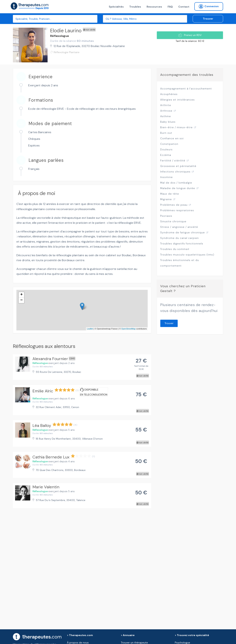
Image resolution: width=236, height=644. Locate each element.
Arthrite (166, 105)
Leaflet (90, 329)
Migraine (166, 199)
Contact (184, 7)
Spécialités (116, 7)
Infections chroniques (175, 172)
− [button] (21, 300)
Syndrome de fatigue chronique (183, 232)
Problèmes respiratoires (177, 210)
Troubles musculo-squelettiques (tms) (187, 255)
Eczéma (166, 155)
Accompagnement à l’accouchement (186, 89)
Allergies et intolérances (177, 100)
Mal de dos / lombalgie (176, 183)
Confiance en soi (172, 138)
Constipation (169, 144)
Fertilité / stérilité (173, 160)
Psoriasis (166, 216)
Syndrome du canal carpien (179, 238)
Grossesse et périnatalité (178, 166)
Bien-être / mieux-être (176, 127)
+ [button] (21, 295)
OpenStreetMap (129, 329)
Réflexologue (60, 36)
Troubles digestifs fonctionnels (182, 244)
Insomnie (166, 177)
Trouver (208, 19)
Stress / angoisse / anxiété (179, 227)
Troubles (135, 7)
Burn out (166, 133)
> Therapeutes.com (80, 635)
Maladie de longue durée (178, 188)
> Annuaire (128, 635)
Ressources (154, 7)
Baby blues (168, 122)
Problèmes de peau (174, 205)
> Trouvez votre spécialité (192, 635)
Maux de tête (170, 194)
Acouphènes (169, 94)
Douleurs (166, 149)
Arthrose (166, 111)
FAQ (170, 7)
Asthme (166, 116)
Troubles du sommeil (175, 249)
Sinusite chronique (173, 221)
